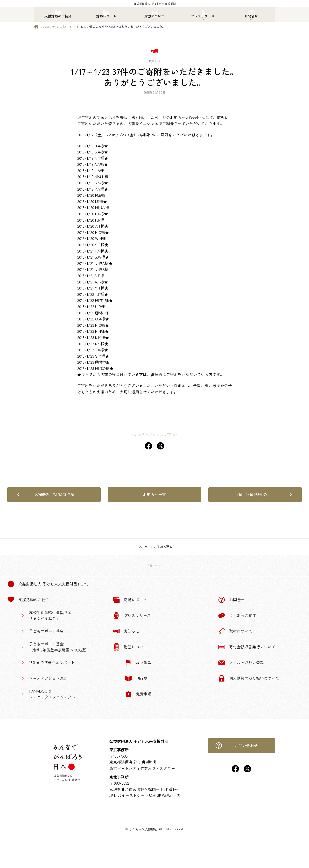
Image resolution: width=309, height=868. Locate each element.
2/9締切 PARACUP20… (56, 494)
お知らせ (49, 26)
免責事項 (138, 694)
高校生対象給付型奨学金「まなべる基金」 (50, 615)
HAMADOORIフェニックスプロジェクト (52, 694)
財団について (130, 647)
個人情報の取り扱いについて (249, 678)
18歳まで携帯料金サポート (52, 662)
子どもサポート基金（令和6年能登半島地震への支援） (59, 647)
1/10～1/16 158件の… (253, 494)
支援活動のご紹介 (28, 600)
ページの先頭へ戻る (158, 547)
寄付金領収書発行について (247, 647)
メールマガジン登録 (241, 663)
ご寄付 (64, 26)
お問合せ (231, 600)
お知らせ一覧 (154, 494)
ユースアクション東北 (48, 678)
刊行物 (136, 678)
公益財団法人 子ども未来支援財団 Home (48, 584)
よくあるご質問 (237, 615)
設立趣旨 (138, 663)
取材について (235, 631)
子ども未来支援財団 (143, 829)
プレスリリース (132, 615)
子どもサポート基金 (46, 631)
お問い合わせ (237, 745)
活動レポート (130, 600)
